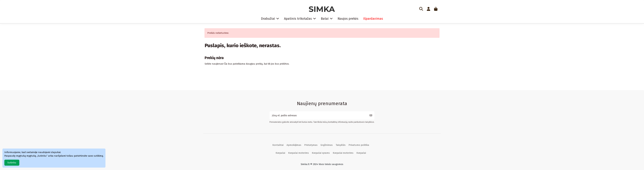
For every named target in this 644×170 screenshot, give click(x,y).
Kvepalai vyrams (321, 153)
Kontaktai (278, 145)
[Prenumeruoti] (371, 116)
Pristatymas (311, 145)
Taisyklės (341, 145)
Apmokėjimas (294, 145)
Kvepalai (280, 153)
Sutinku (12, 163)
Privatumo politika (359, 145)
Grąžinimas (327, 145)
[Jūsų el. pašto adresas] (318, 116)
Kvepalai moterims (298, 153)
